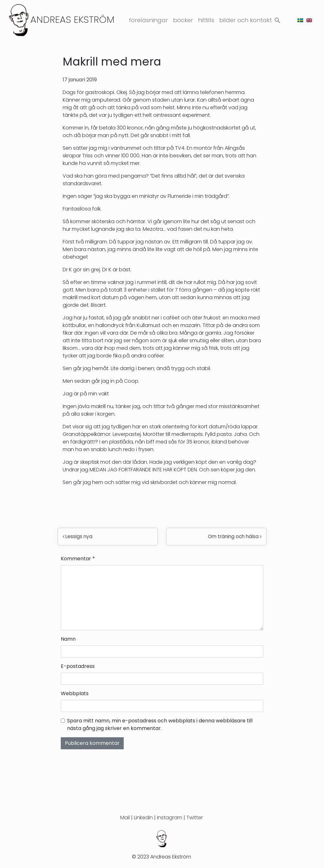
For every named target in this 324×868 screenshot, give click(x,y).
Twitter (195, 818)
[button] (277, 19)
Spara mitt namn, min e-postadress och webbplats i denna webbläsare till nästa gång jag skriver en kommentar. (160, 724)
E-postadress (78, 666)
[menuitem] (300, 20)
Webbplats (75, 693)
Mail (125, 818)
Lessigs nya (78, 536)
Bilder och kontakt (246, 20)
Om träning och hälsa (235, 536)
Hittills (206, 20)
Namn (68, 639)
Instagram (170, 818)
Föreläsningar (148, 20)
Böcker (183, 20)
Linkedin (143, 818)
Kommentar (78, 559)
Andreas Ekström (72, 19)
